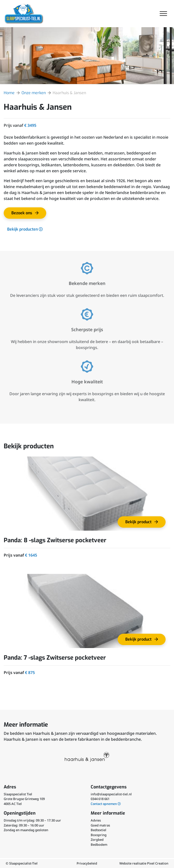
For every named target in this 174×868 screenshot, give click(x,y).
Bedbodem (99, 845)
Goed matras (100, 825)
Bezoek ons (27, 215)
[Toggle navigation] (163, 14)
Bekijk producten (25, 229)
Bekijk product (143, 523)
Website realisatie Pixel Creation (144, 863)
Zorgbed (97, 840)
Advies (96, 820)
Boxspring (99, 835)
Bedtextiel (98, 830)
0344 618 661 (100, 799)
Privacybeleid (87, 863)
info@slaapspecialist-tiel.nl (111, 794)
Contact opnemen (106, 804)
